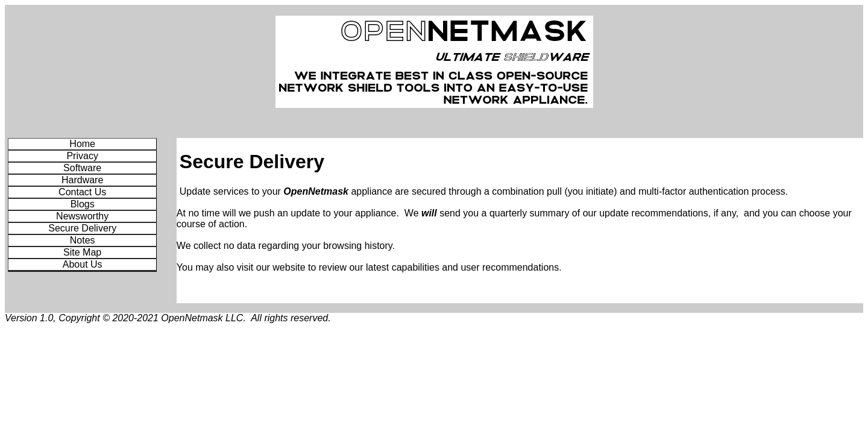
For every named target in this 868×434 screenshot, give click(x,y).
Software (82, 168)
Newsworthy (82, 216)
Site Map (82, 252)
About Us (83, 264)
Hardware (82, 180)
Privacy (82, 156)
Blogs (83, 204)
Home (82, 144)
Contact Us (82, 192)
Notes (83, 240)
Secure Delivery (82, 228)
